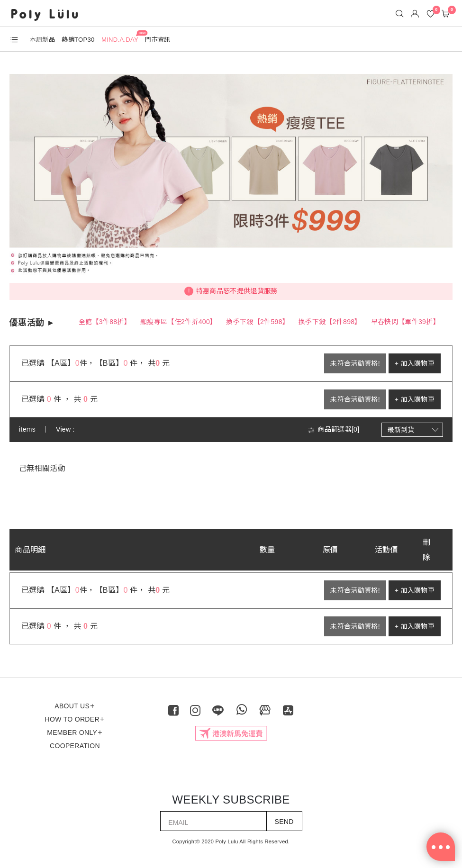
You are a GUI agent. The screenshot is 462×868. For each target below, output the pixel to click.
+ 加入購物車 (415, 363)
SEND (284, 822)
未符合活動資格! (355, 363)
